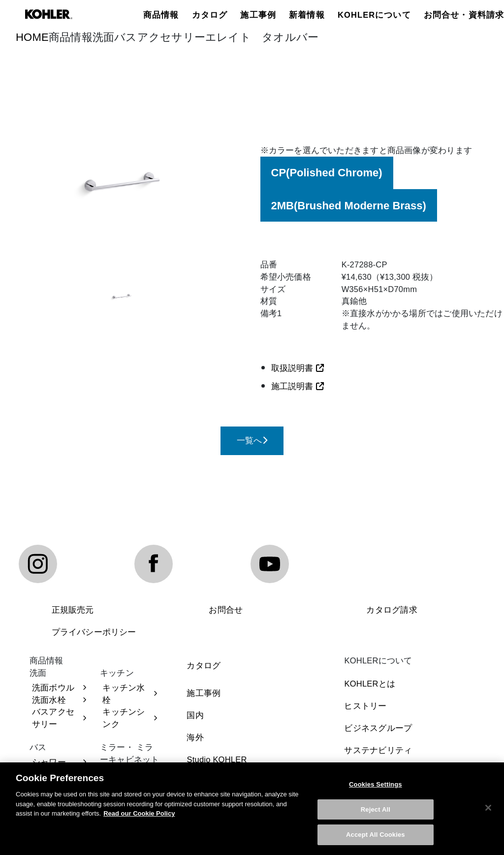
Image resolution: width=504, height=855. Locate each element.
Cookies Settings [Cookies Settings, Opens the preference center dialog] (376, 785)
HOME (32, 37)
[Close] (488, 809)
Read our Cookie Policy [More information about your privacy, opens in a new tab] (139, 814)
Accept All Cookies (376, 836)
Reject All (376, 810)
